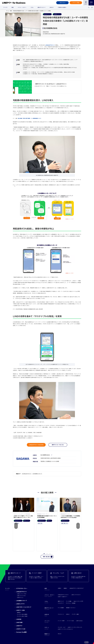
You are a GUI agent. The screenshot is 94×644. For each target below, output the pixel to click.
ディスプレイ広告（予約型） (22, 591)
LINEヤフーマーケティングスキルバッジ (65, 604)
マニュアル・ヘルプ (62, 602)
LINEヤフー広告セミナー (63, 572)
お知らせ (52, 7)
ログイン (86, 4)
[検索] (89, 7)
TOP (87, 617)
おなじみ (60, 609)
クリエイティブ (61, 578)
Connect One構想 (21, 607)
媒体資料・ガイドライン (71, 583)
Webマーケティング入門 (78, 576)
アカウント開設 (76, 3)
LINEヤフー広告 (20, 585)
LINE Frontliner (79, 596)
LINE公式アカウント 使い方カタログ (77, 563)
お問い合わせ (62, 3)
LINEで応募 (19, 598)
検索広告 (19, 588)
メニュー (91, 3)
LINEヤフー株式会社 (23, 628)
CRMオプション (20, 573)
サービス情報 (69, 576)
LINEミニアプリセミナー (76, 570)
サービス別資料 (61, 583)
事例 (13, 7)
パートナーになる (70, 596)
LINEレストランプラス (21, 571)
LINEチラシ (19, 601)
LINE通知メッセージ (21, 576)
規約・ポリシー (8, 628)
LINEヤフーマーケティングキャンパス (75, 602)
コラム (32, 7)
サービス (5, 7)
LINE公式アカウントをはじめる (36, 445)
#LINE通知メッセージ (37, 474)
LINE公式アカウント (50, 45)
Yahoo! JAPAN (15, 628)
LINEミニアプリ (20, 579)
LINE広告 (19, 594)
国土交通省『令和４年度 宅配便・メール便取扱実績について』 (30, 118)
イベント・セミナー (22, 7)
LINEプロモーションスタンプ (24, 582)
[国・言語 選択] (92, 7)
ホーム (7, 11)
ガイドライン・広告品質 (71, 578)
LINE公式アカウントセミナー (63, 570)
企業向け (60, 563)
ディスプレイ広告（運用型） (22, 590)
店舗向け (65, 563)
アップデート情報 (75, 589)
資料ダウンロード (42, 7)
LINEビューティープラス (22, 569)
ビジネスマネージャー (22, 564)
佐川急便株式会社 (45, 455)
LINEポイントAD (21, 604)
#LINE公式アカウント (27, 474)
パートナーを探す (61, 596)
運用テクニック (61, 576)
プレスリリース (61, 589)
